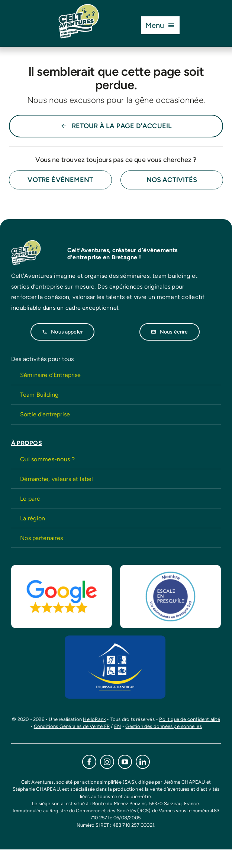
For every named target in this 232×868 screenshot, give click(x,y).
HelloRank (94, 719)
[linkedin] (143, 762)
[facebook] (89, 762)
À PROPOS (27, 443)
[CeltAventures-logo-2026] (79, 7)
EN (117, 726)
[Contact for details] (60, 180)
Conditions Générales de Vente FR (72, 726)
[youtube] (125, 762)
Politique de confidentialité (189, 719)
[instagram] (107, 762)
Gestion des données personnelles (163, 726)
